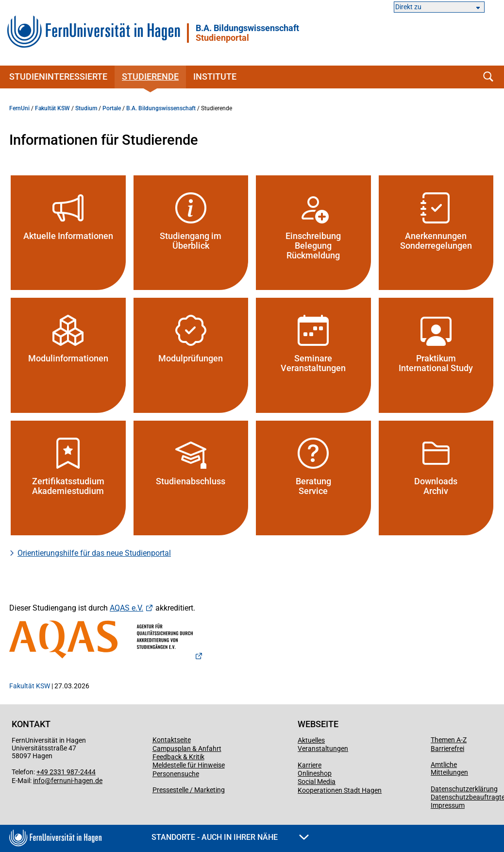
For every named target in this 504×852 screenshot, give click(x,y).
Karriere (310, 765)
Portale (112, 108)
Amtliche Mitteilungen (449, 768)
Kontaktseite (172, 740)
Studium (86, 108)
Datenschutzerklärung (464, 789)
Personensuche (176, 774)
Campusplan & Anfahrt (187, 749)
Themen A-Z (449, 740)
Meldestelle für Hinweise (189, 765)
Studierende (150, 77)
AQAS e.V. (126, 608)
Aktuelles (311, 740)
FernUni (19, 108)
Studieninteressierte (58, 77)
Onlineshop (315, 773)
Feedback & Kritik (178, 757)
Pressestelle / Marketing (189, 790)
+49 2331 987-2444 (66, 772)
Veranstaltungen (323, 749)
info (39, 781)
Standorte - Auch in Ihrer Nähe (230, 837)
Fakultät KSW (52, 108)
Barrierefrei (447, 749)
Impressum (448, 805)
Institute (215, 77)
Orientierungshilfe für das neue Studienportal (94, 553)
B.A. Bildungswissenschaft (247, 33)
